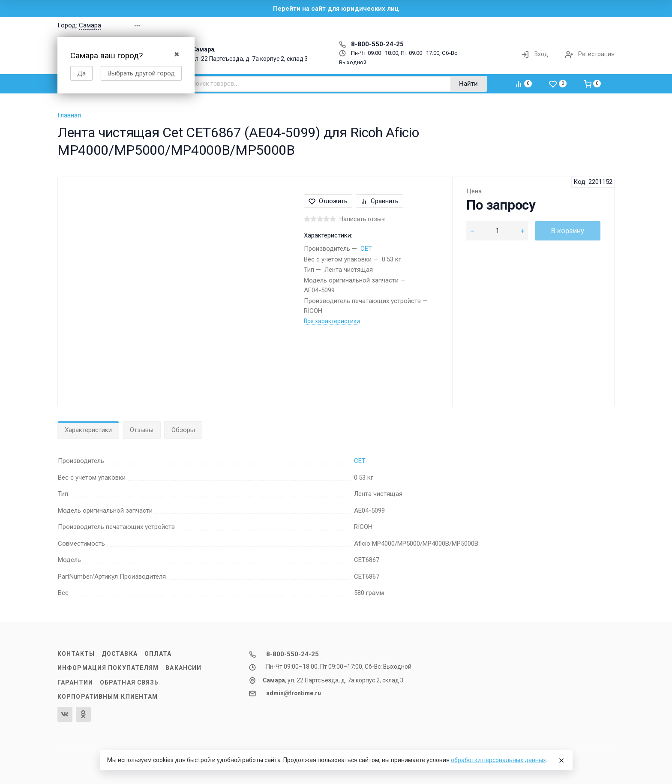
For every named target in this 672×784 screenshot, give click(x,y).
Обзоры (183, 430)
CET (366, 249)
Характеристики (88, 430)
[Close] (561, 760)
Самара (90, 25)
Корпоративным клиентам (108, 697)
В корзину (568, 231)
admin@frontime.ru (294, 693)
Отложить (328, 201)
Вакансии (183, 668)
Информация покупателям (108, 668)
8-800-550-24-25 (371, 44)
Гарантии (75, 682)
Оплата (158, 654)
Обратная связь (129, 682)
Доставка (120, 654)
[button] (492, 26)
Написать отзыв (362, 219)
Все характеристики (332, 321)
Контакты (76, 654)
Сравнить (379, 201)
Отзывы (142, 430)
